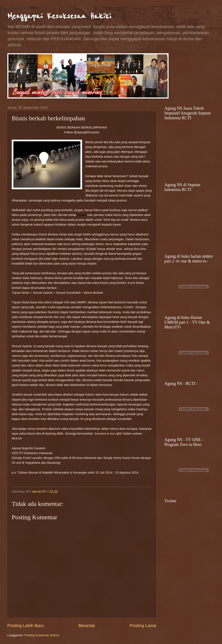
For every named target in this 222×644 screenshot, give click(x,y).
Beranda (87, 625)
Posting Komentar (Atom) (42, 635)
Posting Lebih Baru (26, 625)
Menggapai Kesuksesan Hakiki (59, 16)
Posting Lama (143, 625)
